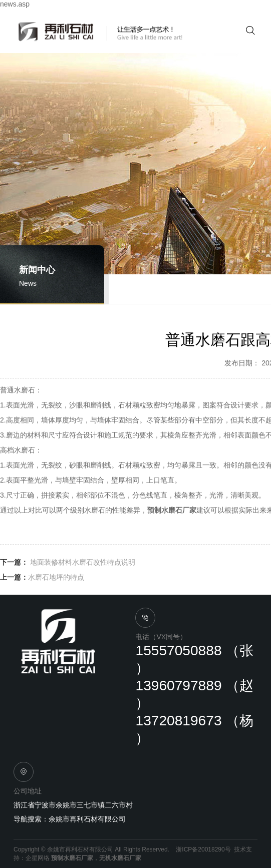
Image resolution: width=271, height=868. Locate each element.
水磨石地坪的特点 (56, 577)
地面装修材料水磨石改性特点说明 (82, 562)
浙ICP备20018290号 (203, 849)
